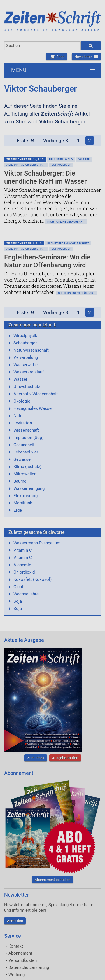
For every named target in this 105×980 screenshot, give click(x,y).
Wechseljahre (26, 594)
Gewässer (23, 459)
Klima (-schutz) (27, 467)
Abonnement (20, 953)
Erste (26, 141)
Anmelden (15, 921)
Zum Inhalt (36, 758)
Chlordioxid (24, 572)
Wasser (84, 159)
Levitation (23, 423)
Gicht (18, 587)
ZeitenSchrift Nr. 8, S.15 (24, 243)
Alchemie (22, 565)
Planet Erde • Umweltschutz (68, 243)
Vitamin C (23, 550)
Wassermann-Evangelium (37, 543)
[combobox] (42, 46)
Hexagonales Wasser (33, 408)
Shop (57, 57)
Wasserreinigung (29, 488)
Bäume (20, 481)
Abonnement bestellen (53, 880)
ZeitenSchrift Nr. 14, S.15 (25, 159)
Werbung (17, 975)
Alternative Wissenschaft (26, 165)
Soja (18, 601)
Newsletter (86, 57)
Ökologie (22, 401)
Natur (19, 416)
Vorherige (56, 141)
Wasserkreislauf (29, 372)
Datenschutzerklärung (29, 967)
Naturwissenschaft (31, 350)
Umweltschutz (27, 387)
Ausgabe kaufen (65, 758)
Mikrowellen (25, 474)
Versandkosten (23, 960)
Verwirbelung (26, 357)
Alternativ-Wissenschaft (36, 394)
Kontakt (16, 946)
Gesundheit (24, 445)
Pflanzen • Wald (61, 159)
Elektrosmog (25, 496)
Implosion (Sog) (28, 438)
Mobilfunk (23, 503)
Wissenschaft (26, 430)
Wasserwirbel (26, 365)
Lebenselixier (26, 452)
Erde (18, 510)
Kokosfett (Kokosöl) (32, 579)
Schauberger (61, 165)
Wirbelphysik (25, 336)
